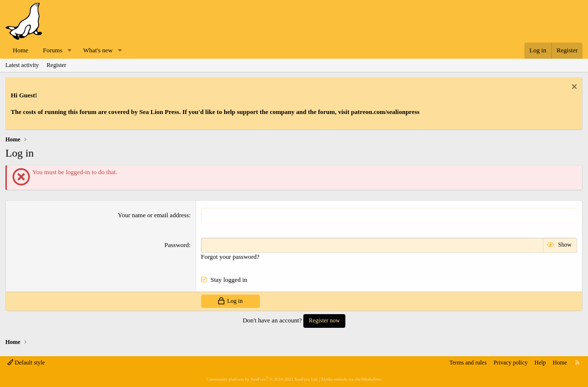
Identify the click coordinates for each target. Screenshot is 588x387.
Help (540, 363)
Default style (26, 363)
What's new (98, 50)
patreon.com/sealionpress (385, 112)
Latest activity (22, 65)
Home (21, 50)
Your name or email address (153, 215)
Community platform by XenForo (262, 379)
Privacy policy (511, 363)
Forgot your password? (230, 257)
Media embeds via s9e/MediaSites (351, 379)
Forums (53, 50)
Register (56, 65)
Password (177, 245)
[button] (69, 51)
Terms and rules (468, 363)
